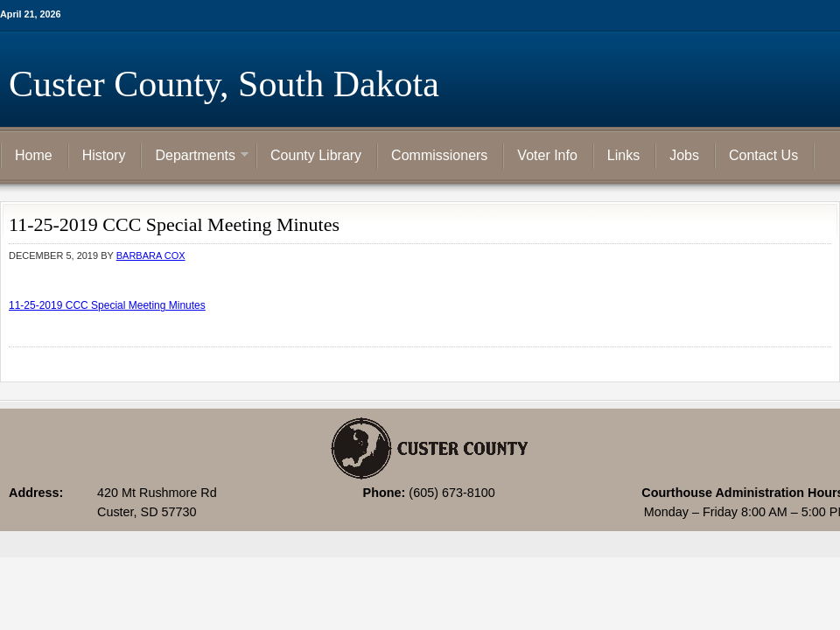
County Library (316, 155)
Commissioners (439, 155)
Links (623, 155)
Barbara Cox (151, 255)
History (104, 155)
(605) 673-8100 (451, 493)
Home (34, 155)
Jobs (684, 155)
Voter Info (547, 155)
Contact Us (763, 155)
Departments (195, 157)
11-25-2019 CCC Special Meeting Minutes (107, 305)
